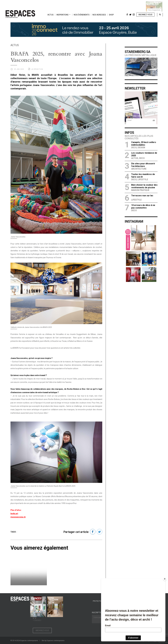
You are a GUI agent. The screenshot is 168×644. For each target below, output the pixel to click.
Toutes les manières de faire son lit (143, 176)
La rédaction (37, 69)
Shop (111, 15)
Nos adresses (99, 15)
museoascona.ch (18, 517)
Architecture (139, 169)
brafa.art (14, 514)
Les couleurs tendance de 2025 (144, 154)
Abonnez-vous (145, 15)
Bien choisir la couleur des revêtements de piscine (144, 186)
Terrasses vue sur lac (142, 196)
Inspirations (63, 15)
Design (141, 148)
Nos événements (82, 15)
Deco (134, 148)
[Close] (165, 579)
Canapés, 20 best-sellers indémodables (144, 144)
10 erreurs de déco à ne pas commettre (143, 206)
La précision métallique (141, 55)
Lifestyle (143, 179)
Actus (51, 15)
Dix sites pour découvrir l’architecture (143, 165)
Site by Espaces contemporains (53, 641)
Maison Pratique (140, 190)
